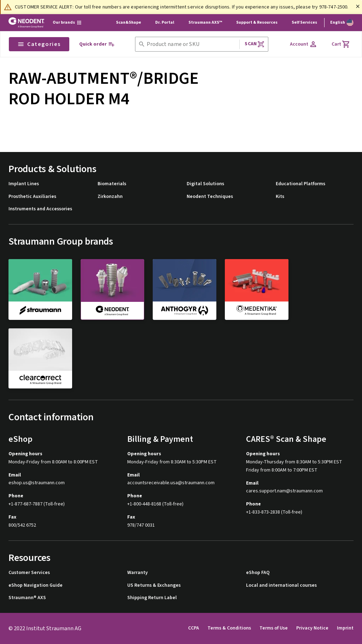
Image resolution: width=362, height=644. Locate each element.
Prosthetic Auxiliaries (32, 197)
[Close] (358, 6)
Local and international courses (281, 586)
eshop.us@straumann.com (37, 483)
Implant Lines (24, 184)
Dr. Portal (165, 22)
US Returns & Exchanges (154, 586)
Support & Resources (257, 22)
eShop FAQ (258, 573)
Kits (280, 197)
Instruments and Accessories (40, 209)
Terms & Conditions (229, 628)
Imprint (345, 628)
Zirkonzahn (110, 197)
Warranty (138, 573)
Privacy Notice (312, 628)
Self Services (304, 22)
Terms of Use (274, 628)
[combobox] (192, 44)
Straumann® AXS (27, 598)
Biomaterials (112, 184)
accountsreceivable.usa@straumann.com (171, 483)
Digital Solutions (205, 184)
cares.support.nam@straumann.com (284, 491)
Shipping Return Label (152, 598)
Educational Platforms (300, 184)
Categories (39, 44)
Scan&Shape (129, 22)
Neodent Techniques (210, 197)
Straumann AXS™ (205, 22)
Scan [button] (255, 44)
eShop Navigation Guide (36, 586)
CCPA (194, 628)
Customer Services (29, 573)
